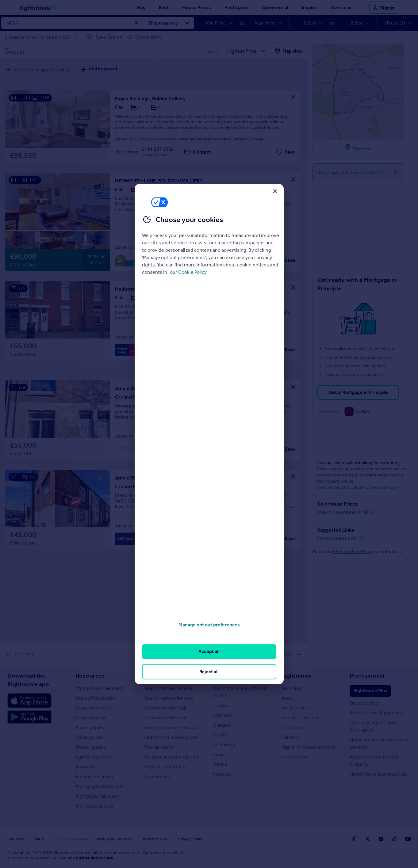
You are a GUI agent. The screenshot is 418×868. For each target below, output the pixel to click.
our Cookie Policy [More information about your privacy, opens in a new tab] (188, 272)
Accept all (209, 651)
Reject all (209, 671)
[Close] (275, 191)
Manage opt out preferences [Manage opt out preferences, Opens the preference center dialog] (209, 625)
